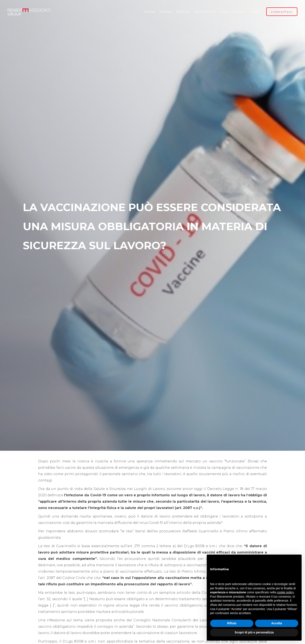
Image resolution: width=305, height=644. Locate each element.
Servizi (183, 12)
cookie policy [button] (285, 592)
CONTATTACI (282, 12)
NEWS (256, 12)
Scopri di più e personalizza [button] (254, 632)
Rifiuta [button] (232, 623)
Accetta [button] (277, 623)
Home (150, 12)
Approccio (205, 12)
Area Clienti (233, 12)
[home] (29, 12)
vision (166, 12)
